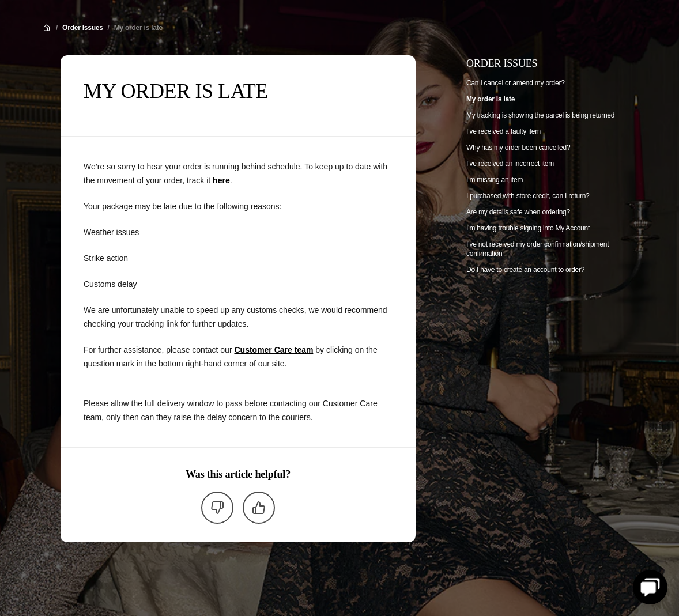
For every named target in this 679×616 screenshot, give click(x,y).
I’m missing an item (495, 180)
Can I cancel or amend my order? (516, 83)
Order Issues (83, 28)
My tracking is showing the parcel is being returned (540, 115)
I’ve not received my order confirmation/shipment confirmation (537, 249)
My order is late (138, 28)
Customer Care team (274, 350)
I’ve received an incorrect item (510, 164)
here (221, 180)
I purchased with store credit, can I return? (528, 196)
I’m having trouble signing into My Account (528, 228)
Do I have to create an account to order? (525, 270)
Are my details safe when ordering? (518, 212)
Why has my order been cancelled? (518, 148)
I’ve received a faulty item (503, 131)
